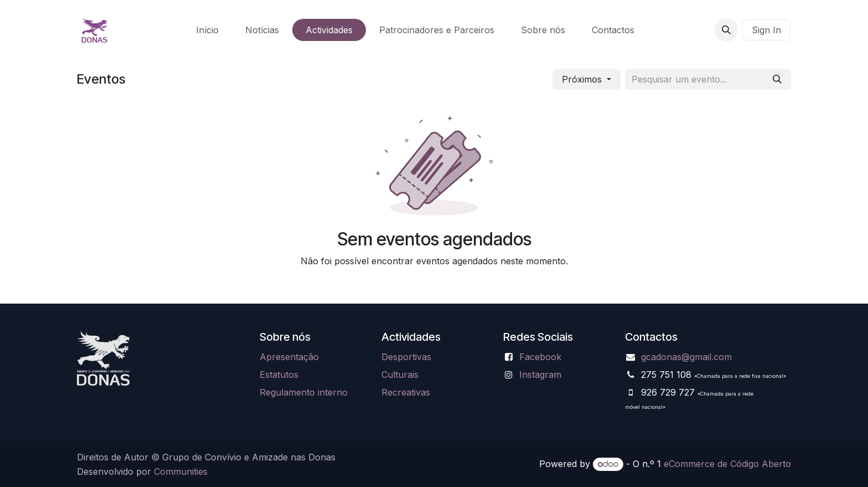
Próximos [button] (583, 79)
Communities (181, 471)
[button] (726, 30)
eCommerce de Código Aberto (727, 464)
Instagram (540, 375)
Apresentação (289, 357)
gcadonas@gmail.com (686, 357)
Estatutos (279, 375)
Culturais (400, 375)
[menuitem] (207, 30)
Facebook (540, 357)
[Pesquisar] (777, 79)
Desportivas (406, 357)
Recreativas (406, 392)
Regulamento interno (304, 392)
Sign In (766, 30)
